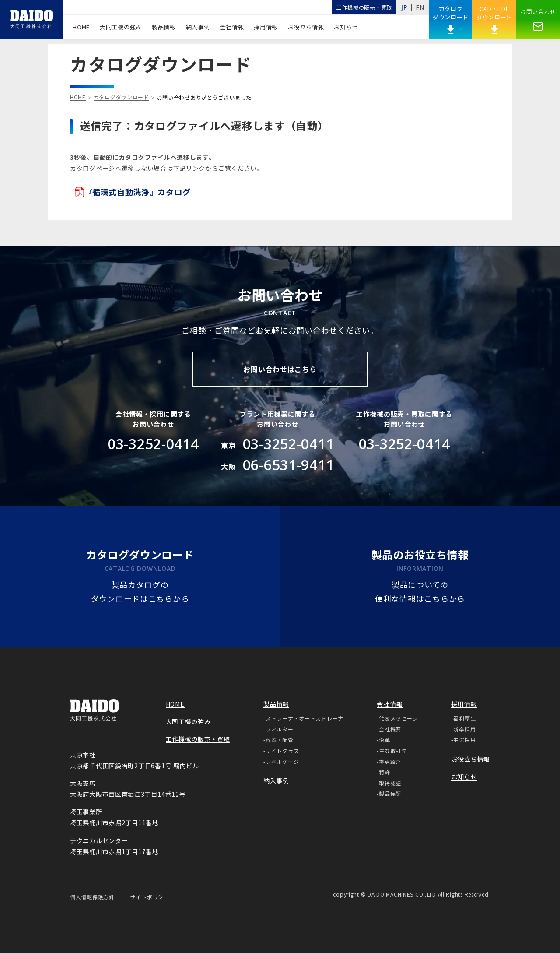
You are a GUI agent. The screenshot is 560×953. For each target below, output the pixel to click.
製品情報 (164, 27)
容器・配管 (280, 740)
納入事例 (198, 27)
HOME (81, 27)
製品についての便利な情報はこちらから (420, 593)
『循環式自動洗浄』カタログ (133, 192)
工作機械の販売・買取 (364, 7)
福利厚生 (464, 718)
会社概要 (390, 729)
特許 (384, 772)
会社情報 (232, 27)
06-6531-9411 (289, 465)
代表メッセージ (398, 718)
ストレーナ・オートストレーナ (304, 718)
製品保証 (390, 793)
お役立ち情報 (306, 27)
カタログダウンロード (121, 98)
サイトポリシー (150, 897)
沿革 (384, 740)
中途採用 (464, 740)
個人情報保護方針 (92, 897)
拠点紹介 (390, 761)
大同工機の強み (121, 27)
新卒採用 (464, 729)
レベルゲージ (282, 761)
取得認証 (390, 783)
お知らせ (346, 27)
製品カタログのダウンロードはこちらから (140, 593)
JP (404, 7)
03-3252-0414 (153, 444)
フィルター (280, 729)
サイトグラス (282, 751)
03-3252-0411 (289, 444)
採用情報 (266, 27)
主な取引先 (393, 751)
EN (420, 7)
